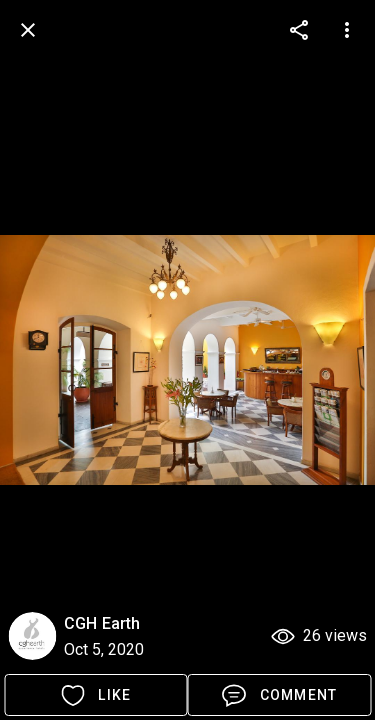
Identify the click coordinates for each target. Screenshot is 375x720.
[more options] (299, 30)
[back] (28, 30)
